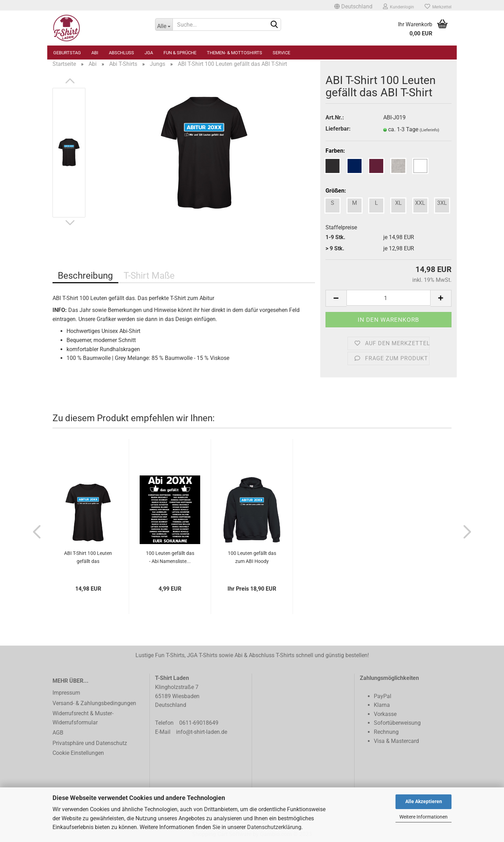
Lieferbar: (338, 129)
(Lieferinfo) (429, 130)
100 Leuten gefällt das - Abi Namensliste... (170, 557)
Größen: (336, 191)
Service (281, 53)
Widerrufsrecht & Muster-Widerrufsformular (83, 718)
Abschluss (121, 53)
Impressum (66, 693)
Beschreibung (85, 276)
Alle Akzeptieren (424, 801)
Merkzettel (438, 6)
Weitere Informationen (423, 817)
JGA (149, 53)
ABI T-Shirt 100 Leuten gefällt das (88, 557)
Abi (95, 53)
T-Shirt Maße (149, 276)
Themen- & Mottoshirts (234, 53)
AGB (58, 733)
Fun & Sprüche (180, 53)
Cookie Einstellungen (78, 753)
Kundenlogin (398, 6)
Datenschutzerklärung (274, 827)
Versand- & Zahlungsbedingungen (94, 703)
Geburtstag (67, 53)
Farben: (335, 151)
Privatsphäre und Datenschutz (90, 743)
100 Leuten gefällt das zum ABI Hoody (252, 557)
